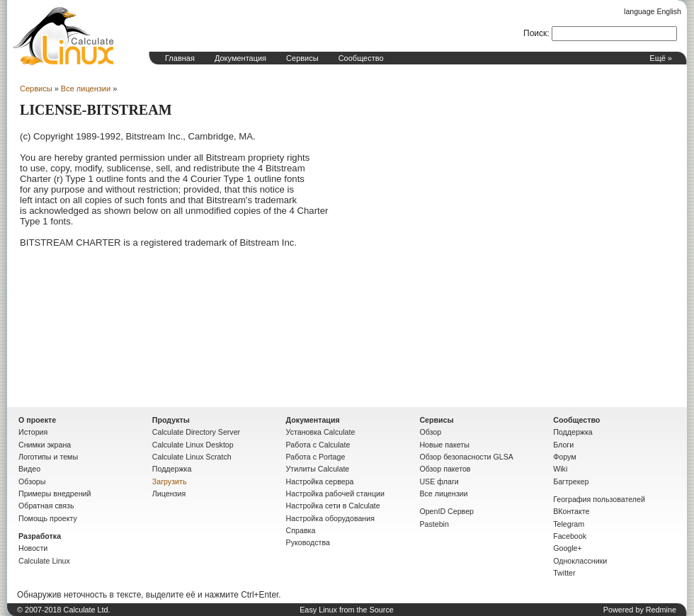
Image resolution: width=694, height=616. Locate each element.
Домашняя (64, 36)
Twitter (564, 573)
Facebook (570, 536)
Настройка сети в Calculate (333, 506)
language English (653, 11)
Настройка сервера (320, 481)
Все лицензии (86, 89)
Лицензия (169, 494)
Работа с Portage (316, 457)
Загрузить (170, 481)
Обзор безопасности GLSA (466, 457)
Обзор (430, 432)
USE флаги (439, 481)
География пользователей (599, 499)
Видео (29, 469)
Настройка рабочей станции (335, 494)
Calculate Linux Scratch (192, 457)
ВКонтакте (571, 511)
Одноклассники (580, 561)
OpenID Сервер (446, 511)
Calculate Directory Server (196, 432)
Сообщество (361, 58)
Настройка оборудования (330, 518)
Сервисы (302, 58)
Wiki (560, 469)
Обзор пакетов (445, 469)
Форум (564, 457)
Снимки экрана (45, 445)
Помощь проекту (48, 518)
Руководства (308, 542)
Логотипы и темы (48, 457)
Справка (301, 530)
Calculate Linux (44, 561)
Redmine (661, 610)
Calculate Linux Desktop (193, 445)
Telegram (569, 524)
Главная (180, 58)
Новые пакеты (444, 445)
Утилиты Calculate (318, 469)
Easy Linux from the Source (347, 610)
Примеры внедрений (55, 494)
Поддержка (172, 469)
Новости (33, 548)
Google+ (568, 548)
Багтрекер (571, 481)
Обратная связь (46, 506)
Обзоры (32, 481)
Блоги (563, 445)
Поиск (535, 33)
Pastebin (434, 524)
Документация (240, 58)
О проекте (37, 420)
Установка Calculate (321, 432)
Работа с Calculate (318, 445)
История (33, 432)
